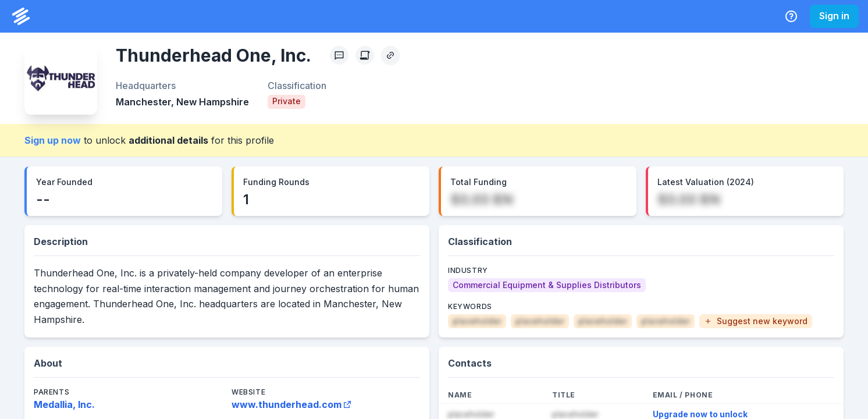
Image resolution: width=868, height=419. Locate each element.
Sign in (834, 16)
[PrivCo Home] (21, 16)
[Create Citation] (365, 55)
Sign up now (53, 140)
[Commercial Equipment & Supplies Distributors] (547, 285)
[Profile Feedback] (339, 55)
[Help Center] (791, 16)
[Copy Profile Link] (390, 55)
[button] (756, 321)
